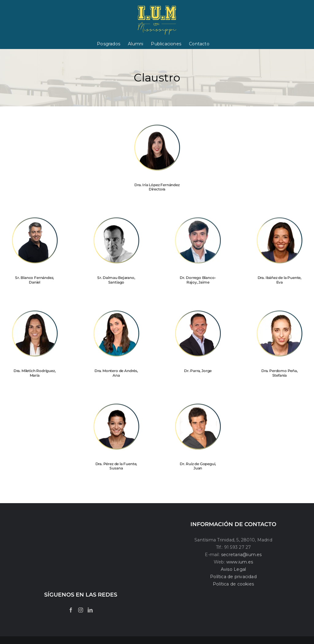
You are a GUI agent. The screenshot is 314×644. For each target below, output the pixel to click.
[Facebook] (71, 610)
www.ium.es (240, 562)
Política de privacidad (233, 577)
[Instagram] (81, 610)
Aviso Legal (233, 569)
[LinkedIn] (90, 610)
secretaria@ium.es (241, 555)
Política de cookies (233, 584)
